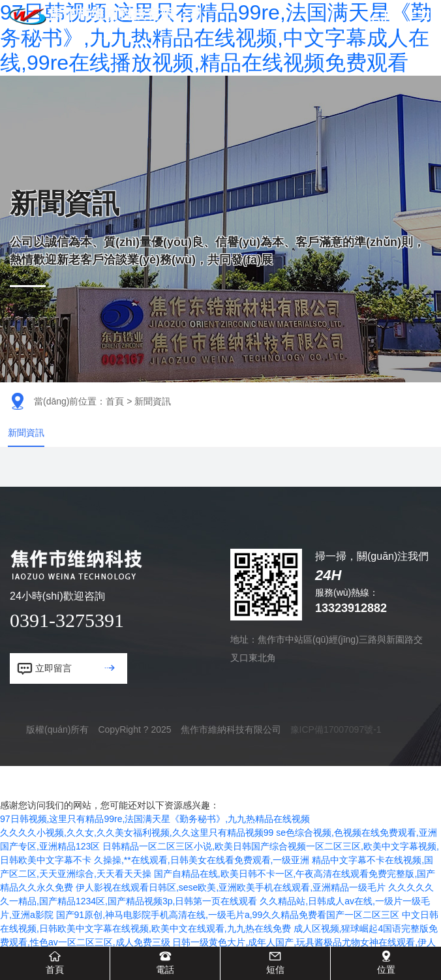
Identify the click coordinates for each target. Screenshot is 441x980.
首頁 (115, 401)
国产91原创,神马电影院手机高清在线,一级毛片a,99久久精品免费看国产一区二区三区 (228, 932)
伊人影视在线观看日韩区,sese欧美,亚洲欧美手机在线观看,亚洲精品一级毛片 (231, 904)
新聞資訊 (29, 441)
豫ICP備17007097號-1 (336, 746)
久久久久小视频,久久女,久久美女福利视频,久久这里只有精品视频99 (137, 850)
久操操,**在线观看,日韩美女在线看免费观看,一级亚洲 (202, 877)
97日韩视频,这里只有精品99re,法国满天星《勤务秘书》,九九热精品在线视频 (155, 836)
